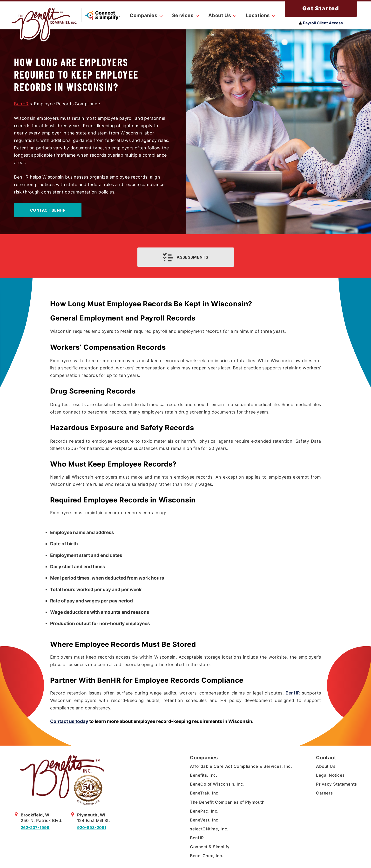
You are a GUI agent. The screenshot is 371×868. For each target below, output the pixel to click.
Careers (324, 793)
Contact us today (69, 721)
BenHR (21, 104)
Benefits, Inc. (204, 775)
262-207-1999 (35, 828)
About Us (326, 766)
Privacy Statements (336, 784)
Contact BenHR (48, 210)
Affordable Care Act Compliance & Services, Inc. (241, 766)
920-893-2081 (92, 828)
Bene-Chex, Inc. (207, 856)
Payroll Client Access (321, 23)
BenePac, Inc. (204, 811)
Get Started (321, 8)
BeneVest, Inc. (205, 820)
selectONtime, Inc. (209, 829)
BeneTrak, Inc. (205, 793)
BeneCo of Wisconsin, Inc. (217, 784)
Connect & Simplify (210, 847)
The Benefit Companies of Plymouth (227, 802)
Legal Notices (330, 775)
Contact (326, 758)
